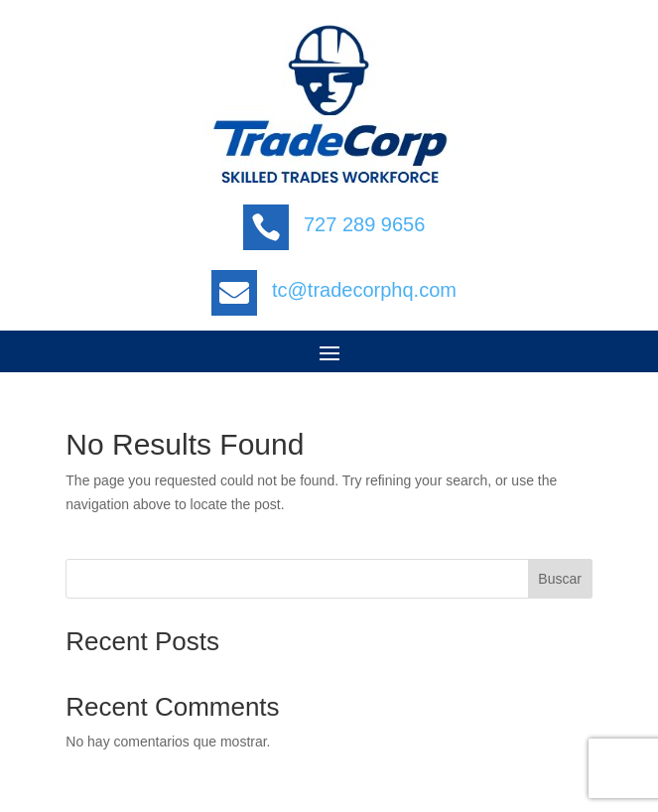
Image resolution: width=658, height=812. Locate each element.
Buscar (560, 579)
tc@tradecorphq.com (364, 290)
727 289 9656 (364, 224)
